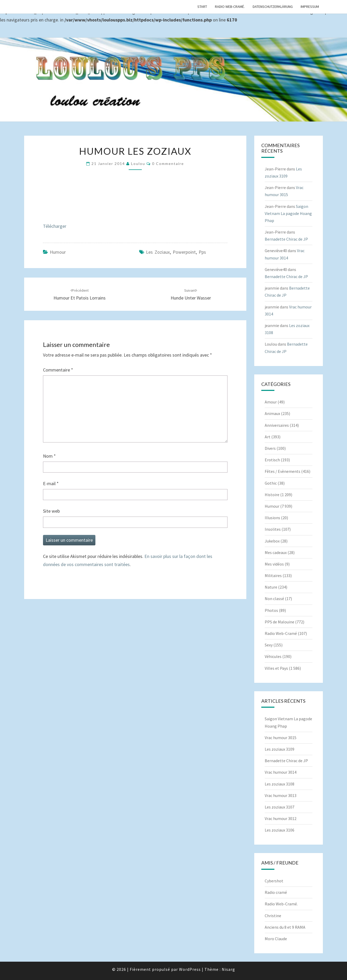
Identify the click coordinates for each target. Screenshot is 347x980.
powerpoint (184, 252)
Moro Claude (276, 939)
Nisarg (228, 969)
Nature (271, 587)
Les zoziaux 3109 (280, 749)
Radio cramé (276, 892)
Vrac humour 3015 (281, 738)
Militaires (273, 575)
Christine (273, 916)
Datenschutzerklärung (273, 7)
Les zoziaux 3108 (280, 784)
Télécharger (55, 226)
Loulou (138, 164)
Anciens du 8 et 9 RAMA (285, 927)
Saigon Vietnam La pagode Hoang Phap (288, 213)
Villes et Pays (276, 668)
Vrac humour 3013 (281, 795)
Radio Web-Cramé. (230, 7)
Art (268, 437)
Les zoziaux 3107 (280, 807)
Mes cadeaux (276, 552)
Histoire (272, 495)
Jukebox (272, 541)
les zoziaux (158, 252)
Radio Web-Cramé (281, 633)
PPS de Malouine (280, 622)
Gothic (271, 483)
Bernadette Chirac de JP (286, 239)
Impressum (310, 7)
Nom (49, 456)
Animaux (272, 413)
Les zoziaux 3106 (280, 830)
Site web (51, 511)
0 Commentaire (168, 164)
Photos (271, 610)
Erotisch (272, 460)
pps (202, 252)
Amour (271, 402)
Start (202, 7)
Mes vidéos (274, 564)
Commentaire (58, 370)
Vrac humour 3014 (281, 772)
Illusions (272, 518)
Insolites (273, 529)
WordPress (190, 969)
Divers (270, 448)
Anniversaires (277, 425)
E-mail (51, 483)
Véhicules (273, 656)
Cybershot (274, 881)
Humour (58, 252)
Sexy (269, 645)
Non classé (274, 599)
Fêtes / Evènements (283, 471)
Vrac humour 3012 (281, 818)
